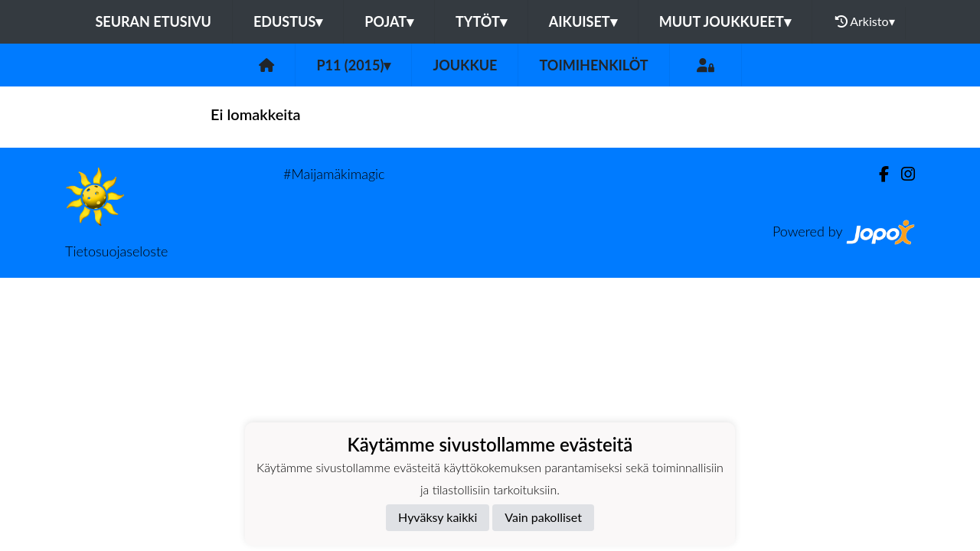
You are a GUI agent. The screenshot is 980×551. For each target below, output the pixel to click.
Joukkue (465, 65)
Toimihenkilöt (593, 65)
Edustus (288, 21)
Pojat (389, 21)
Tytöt (481, 21)
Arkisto (865, 21)
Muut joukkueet (725, 21)
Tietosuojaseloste (116, 251)
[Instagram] (902, 174)
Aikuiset (583, 21)
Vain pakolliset (543, 517)
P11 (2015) (353, 65)
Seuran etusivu (153, 21)
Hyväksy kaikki (438, 517)
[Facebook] (878, 174)
